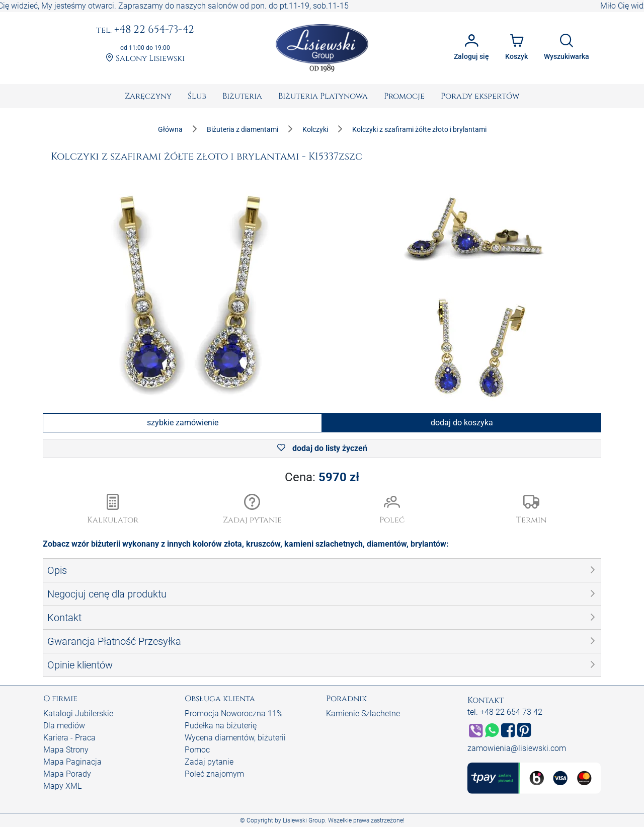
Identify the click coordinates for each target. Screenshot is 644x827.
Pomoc (197, 750)
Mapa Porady (67, 774)
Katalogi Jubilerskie (78, 713)
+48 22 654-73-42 (145, 30)
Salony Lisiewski (145, 59)
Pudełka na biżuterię (221, 726)
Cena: (322, 477)
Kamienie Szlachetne (363, 713)
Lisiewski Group (304, 820)
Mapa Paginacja (72, 762)
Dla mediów (64, 726)
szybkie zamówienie (183, 423)
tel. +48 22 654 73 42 (505, 712)
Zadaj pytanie (209, 762)
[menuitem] (148, 96)
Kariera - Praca (69, 738)
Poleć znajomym (214, 774)
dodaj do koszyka (462, 423)
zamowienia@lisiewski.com (517, 748)
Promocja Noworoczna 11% (234, 713)
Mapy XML (62, 786)
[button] (253, 510)
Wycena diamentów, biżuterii (235, 738)
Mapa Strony (66, 750)
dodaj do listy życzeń (322, 448)
